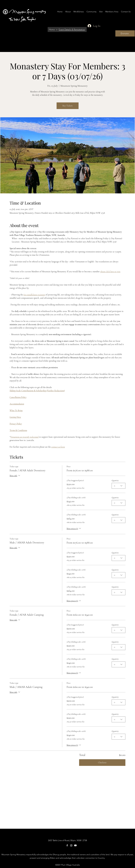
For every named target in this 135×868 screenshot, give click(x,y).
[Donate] (125, 33)
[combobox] (119, 486)
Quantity (115, 480)
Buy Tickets (67, 106)
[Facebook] (67, 845)
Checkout (102, 763)
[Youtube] (75, 845)
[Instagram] (71, 845)
